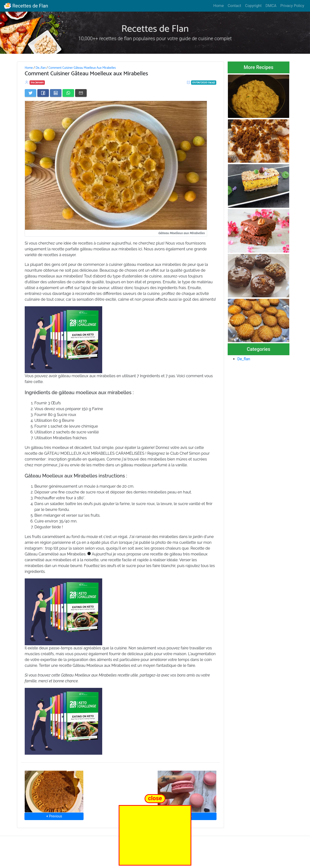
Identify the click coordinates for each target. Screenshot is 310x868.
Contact (234, 6)
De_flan (41, 68)
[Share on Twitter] (31, 93)
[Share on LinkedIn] (56, 93)
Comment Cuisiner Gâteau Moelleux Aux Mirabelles (82, 68)
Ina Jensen (37, 82)
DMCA (271, 6)
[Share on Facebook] (43, 93)
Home (219, 6)
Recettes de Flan (26, 6)
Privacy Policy (292, 6)
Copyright (253, 6)
